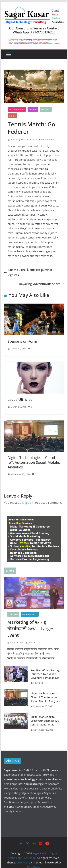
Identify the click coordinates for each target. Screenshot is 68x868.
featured (46, 109)
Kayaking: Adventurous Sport (42, 284)
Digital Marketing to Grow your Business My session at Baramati (45, 721)
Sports (12, 116)
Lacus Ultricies (20, 399)
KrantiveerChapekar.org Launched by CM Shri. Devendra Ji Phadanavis (45, 674)
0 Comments (46, 140)
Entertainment (17, 109)
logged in (28, 503)
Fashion (33, 109)
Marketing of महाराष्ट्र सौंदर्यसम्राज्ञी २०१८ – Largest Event (32, 629)
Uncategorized (30, 614)
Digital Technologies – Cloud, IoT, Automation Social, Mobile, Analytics (34, 462)
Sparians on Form (22, 341)
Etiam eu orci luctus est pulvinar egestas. (28, 272)
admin (14, 140)
